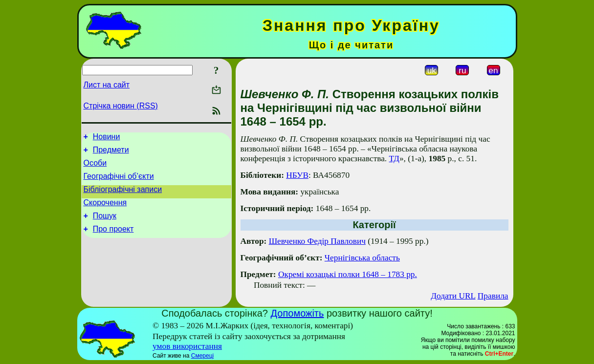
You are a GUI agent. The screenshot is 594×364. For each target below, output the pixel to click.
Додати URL (453, 296)
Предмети (111, 153)
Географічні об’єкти (119, 182)
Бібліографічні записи (123, 197)
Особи (95, 167)
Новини (107, 138)
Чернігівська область (362, 258)
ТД (394, 159)
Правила (493, 296)
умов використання (187, 346)
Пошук (105, 226)
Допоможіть (297, 313)
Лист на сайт (107, 85)
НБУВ (297, 175)
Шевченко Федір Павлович (317, 241)
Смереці (202, 356)
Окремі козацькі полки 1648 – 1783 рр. (348, 274)
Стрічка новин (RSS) (121, 106)
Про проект (113, 241)
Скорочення (105, 211)
